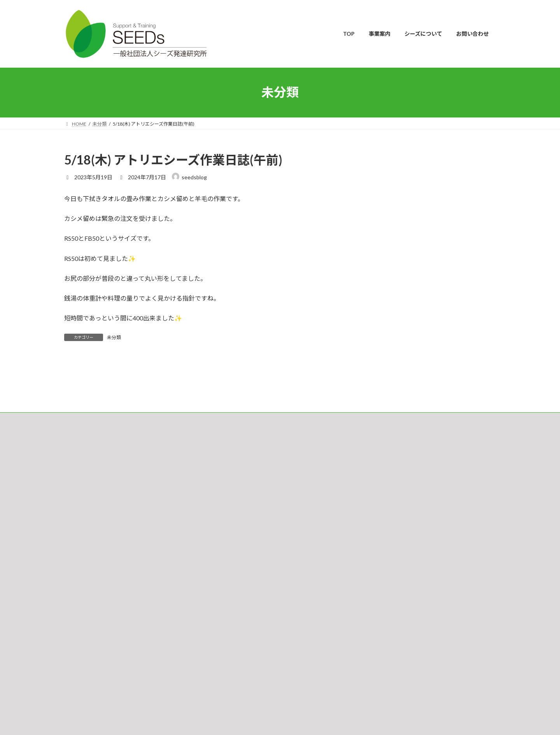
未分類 (114, 337)
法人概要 (226, 661)
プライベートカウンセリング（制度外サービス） (268, 594)
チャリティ (228, 688)
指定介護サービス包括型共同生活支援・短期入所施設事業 (277, 634)
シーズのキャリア (235, 607)
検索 (473, 541)
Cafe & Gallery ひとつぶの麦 (246, 648)
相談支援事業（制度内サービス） (252, 580)
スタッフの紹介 (233, 675)
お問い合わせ (86, 507)
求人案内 (226, 702)
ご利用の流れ (231, 553)
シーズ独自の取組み (237, 566)
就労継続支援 (231, 620)
